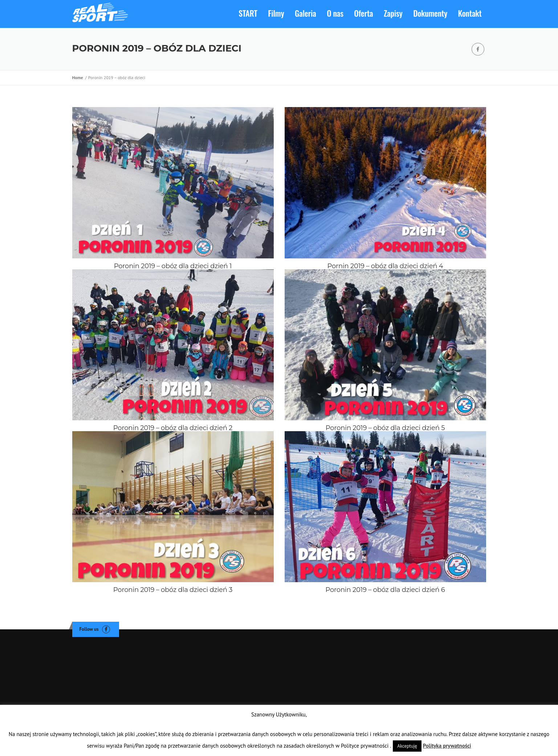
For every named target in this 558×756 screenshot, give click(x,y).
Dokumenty (430, 13)
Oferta (363, 13)
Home (79, 77)
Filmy (276, 13)
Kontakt (470, 13)
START (248, 13)
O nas (335, 13)
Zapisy (393, 13)
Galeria (306, 13)
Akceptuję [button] (407, 746)
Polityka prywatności (447, 746)
